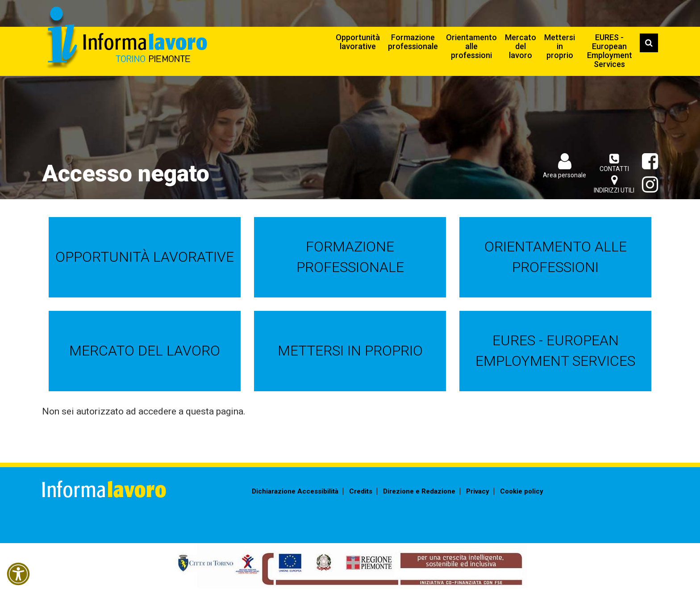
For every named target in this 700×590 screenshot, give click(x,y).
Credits (361, 491)
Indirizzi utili (614, 184)
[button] (18, 574)
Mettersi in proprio (560, 46)
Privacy (478, 491)
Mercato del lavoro (521, 46)
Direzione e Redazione (419, 491)
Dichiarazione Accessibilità (295, 491)
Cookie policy (522, 491)
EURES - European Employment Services (610, 51)
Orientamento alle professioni (471, 46)
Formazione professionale (413, 42)
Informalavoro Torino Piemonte (126, 38)
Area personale (565, 175)
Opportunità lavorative (358, 42)
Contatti (614, 163)
